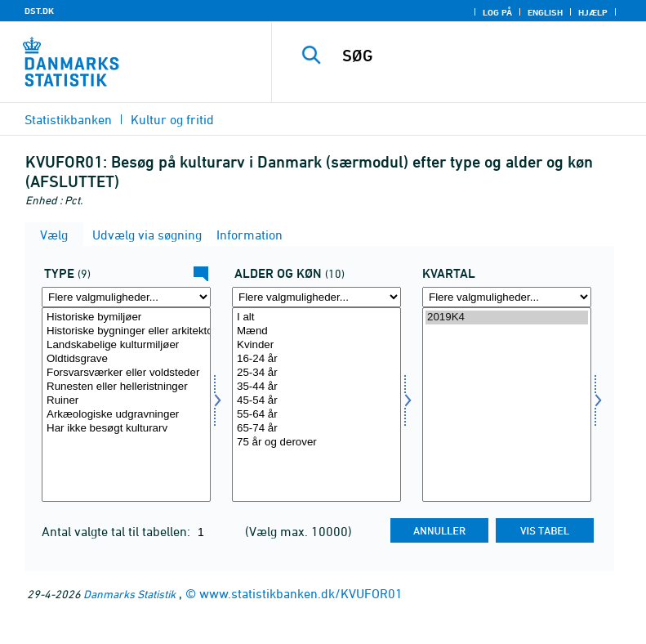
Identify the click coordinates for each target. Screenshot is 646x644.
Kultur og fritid (172, 119)
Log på (497, 12)
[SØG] (483, 56)
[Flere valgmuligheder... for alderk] (316, 297)
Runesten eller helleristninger (126, 387)
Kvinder (316, 345)
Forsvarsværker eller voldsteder (126, 373)
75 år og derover (316, 443)
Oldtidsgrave (126, 359)
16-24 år (316, 359)
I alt (316, 318)
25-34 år (316, 373)
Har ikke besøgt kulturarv (126, 429)
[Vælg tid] (507, 405)
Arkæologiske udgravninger (126, 415)
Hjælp (593, 12)
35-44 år (316, 387)
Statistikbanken (68, 119)
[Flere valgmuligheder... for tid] (507, 297)
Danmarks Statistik (129, 594)
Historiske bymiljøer (126, 318)
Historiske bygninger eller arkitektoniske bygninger (126, 331)
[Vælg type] (126, 405)
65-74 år (316, 429)
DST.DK (39, 11)
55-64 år (316, 415)
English (545, 12)
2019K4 (507, 318)
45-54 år (316, 401)
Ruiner (126, 401)
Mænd (316, 331)
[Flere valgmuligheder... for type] (126, 297)
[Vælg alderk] (316, 405)
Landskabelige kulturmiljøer (126, 345)
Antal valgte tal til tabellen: (118, 531)
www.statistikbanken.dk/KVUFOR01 (301, 593)
